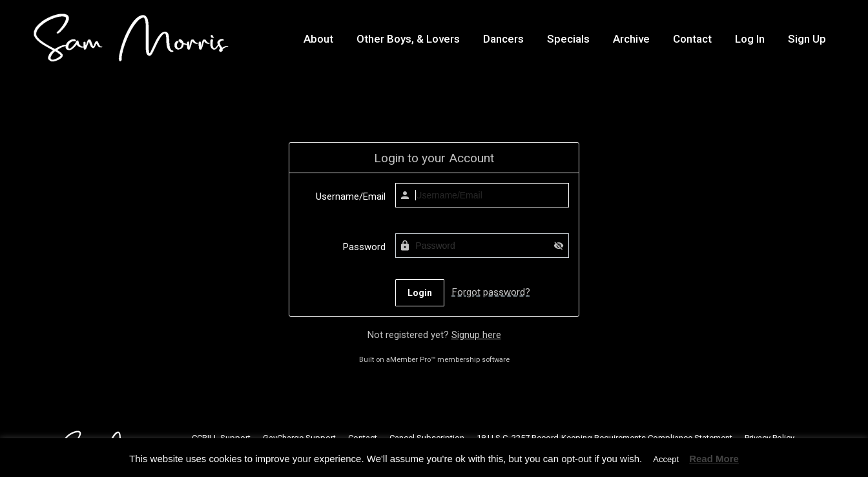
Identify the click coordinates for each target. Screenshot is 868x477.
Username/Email (351, 196)
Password (364, 247)
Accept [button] (666, 459)
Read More (714, 459)
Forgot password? (491, 292)
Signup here (476, 335)
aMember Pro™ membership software (448, 360)
